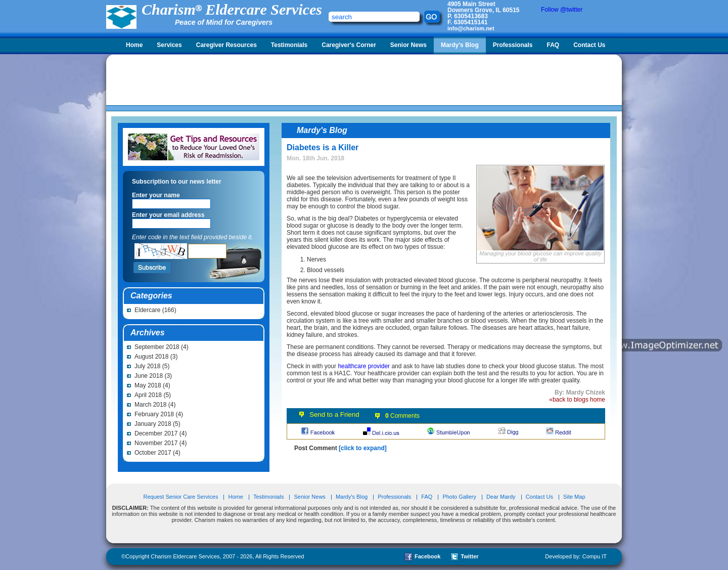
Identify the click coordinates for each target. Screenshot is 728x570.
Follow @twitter (562, 10)
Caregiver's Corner (349, 45)
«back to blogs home (577, 400)
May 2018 (148, 385)
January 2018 (153, 424)
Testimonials (289, 45)
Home (134, 45)
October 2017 (153, 453)
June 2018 (149, 376)
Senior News (408, 45)
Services (169, 45)
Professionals (513, 45)
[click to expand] (363, 448)
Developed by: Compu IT (576, 556)
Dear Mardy (501, 497)
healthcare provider (364, 366)
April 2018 (148, 395)
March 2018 (150, 405)
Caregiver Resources (226, 45)
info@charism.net (471, 28)
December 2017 (156, 433)
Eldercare (147, 310)
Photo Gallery (459, 497)
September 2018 (157, 347)
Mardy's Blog (460, 45)
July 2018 (147, 366)
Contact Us (589, 45)
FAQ (553, 45)
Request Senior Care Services (181, 497)
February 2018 (154, 414)
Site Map (574, 497)
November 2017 (156, 443)
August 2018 (151, 357)
